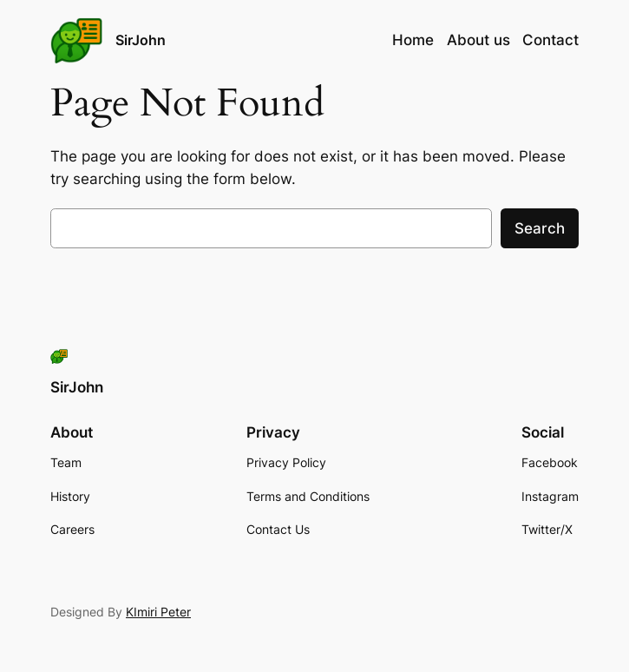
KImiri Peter (158, 612)
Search (540, 228)
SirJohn (141, 40)
